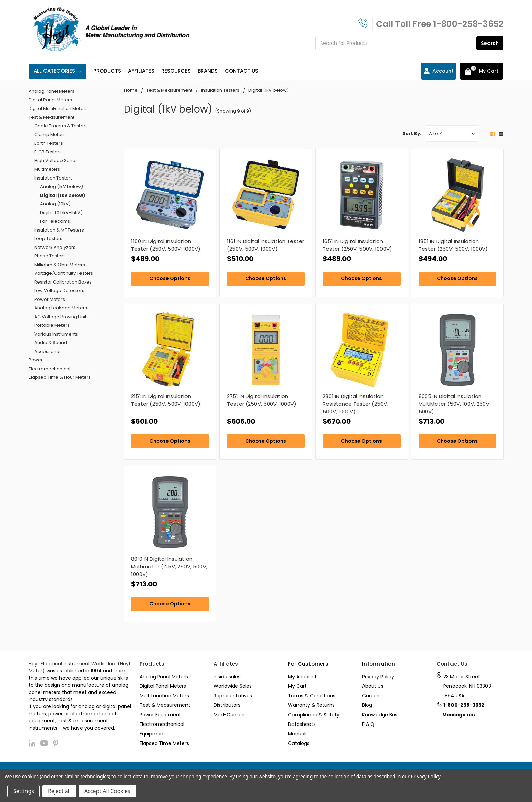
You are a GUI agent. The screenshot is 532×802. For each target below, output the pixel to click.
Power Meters (50, 299)
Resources (176, 71)
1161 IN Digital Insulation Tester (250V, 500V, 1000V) (265, 245)
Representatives (233, 696)
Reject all (59, 791)
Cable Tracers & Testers (61, 126)
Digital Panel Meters (50, 100)
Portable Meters (52, 325)
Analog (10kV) (55, 204)
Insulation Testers (54, 178)
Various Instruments (56, 334)
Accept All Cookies (107, 791)
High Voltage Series (56, 161)
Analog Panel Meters (51, 91)
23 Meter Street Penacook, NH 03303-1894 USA (468, 686)
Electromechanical (49, 369)
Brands (208, 71)
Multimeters (47, 169)
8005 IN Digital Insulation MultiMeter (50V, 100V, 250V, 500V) (455, 404)
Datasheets (302, 724)
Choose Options (170, 278)
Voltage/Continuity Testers (64, 273)
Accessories (48, 351)
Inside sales (227, 677)
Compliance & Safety (314, 715)
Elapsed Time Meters (164, 743)
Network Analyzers (55, 247)
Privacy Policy (378, 677)
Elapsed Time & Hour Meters (60, 377)
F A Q (368, 724)
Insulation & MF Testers (59, 230)
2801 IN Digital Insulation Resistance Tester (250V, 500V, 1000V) (356, 404)
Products (107, 71)
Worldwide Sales (233, 686)
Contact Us (242, 71)
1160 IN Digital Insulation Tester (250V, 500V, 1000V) (166, 245)
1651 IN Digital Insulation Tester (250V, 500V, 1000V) (358, 245)
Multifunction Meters (164, 696)
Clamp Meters (50, 134)
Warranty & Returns (311, 705)
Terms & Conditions (312, 696)
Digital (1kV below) (63, 195)
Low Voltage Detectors (59, 291)
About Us (373, 686)
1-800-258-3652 (468, 24)
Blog (367, 705)
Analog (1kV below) (61, 186)
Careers (371, 696)
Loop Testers (48, 238)
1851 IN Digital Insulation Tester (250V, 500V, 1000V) (453, 245)
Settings (24, 791)
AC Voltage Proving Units (61, 317)
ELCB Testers (48, 152)
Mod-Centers (230, 715)
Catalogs (299, 743)
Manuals (298, 734)
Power (36, 360)
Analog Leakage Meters (61, 308)
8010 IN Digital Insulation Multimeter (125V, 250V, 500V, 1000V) (169, 566)
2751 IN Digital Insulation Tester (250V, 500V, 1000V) (262, 400)
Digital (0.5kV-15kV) (61, 213)
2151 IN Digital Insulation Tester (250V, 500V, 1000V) (166, 400)
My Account (302, 677)
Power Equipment (160, 715)
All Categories (57, 71)
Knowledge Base (381, 715)
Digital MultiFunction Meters (58, 109)
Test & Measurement (51, 117)
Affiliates (141, 71)
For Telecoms (55, 221)
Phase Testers (50, 256)
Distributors (227, 705)
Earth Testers (49, 143)
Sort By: (412, 133)
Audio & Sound (51, 343)
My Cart (297, 686)
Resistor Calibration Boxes (63, 282)
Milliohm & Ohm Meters (60, 265)
